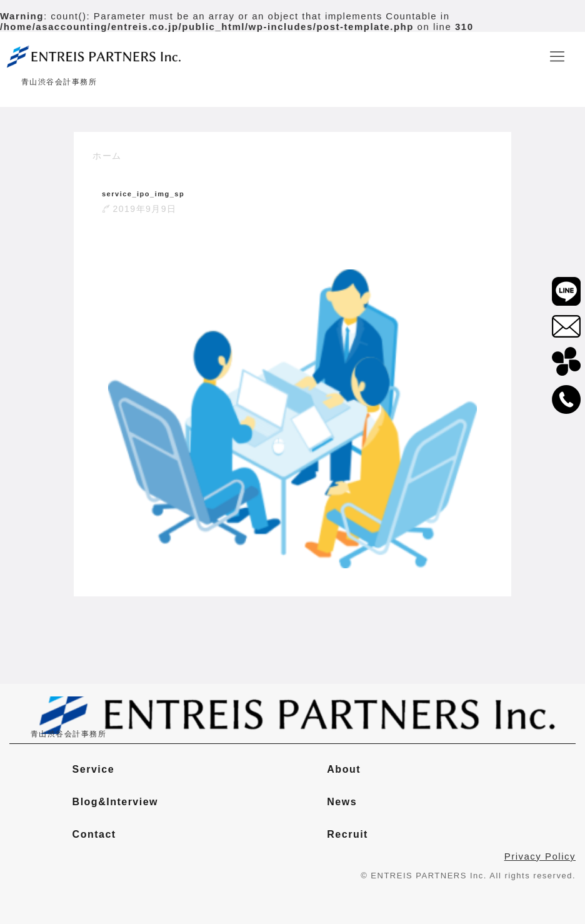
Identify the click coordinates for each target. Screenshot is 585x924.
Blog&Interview (115, 802)
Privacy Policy (540, 856)
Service (93, 769)
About (344, 769)
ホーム (107, 156)
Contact (94, 834)
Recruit (347, 834)
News (342, 802)
